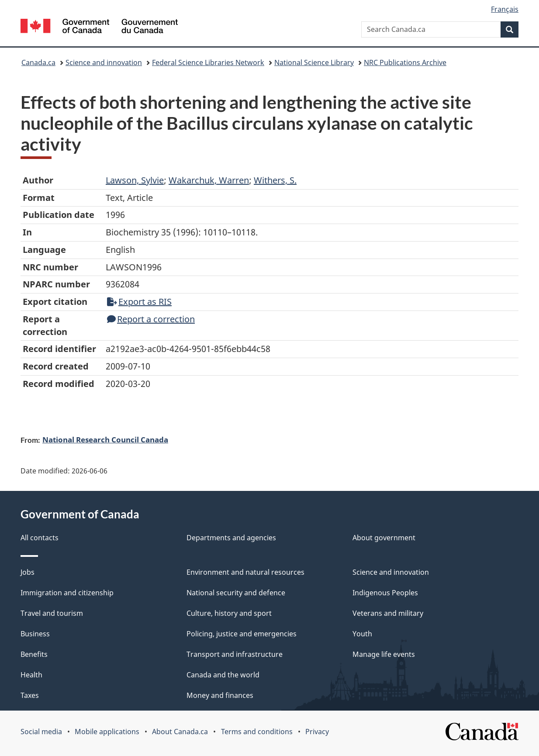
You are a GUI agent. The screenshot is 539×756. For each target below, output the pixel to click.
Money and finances (220, 695)
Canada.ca (38, 62)
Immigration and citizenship (67, 593)
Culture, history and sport (229, 613)
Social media (41, 732)
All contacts (40, 538)
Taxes (30, 695)
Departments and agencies (231, 538)
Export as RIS (139, 302)
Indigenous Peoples (385, 593)
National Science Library (314, 62)
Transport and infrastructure (235, 654)
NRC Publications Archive (405, 62)
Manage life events (384, 654)
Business (35, 634)
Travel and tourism (52, 613)
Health (31, 675)
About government (384, 538)
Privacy (317, 732)
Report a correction (151, 319)
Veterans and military (388, 613)
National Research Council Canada (105, 439)
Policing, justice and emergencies (242, 634)
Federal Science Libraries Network (208, 62)
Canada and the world (223, 675)
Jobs (28, 572)
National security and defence (236, 593)
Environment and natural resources (245, 572)
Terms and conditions (257, 732)
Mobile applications (107, 732)
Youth (362, 634)
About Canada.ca (180, 732)
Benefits (34, 654)
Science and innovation (104, 62)
